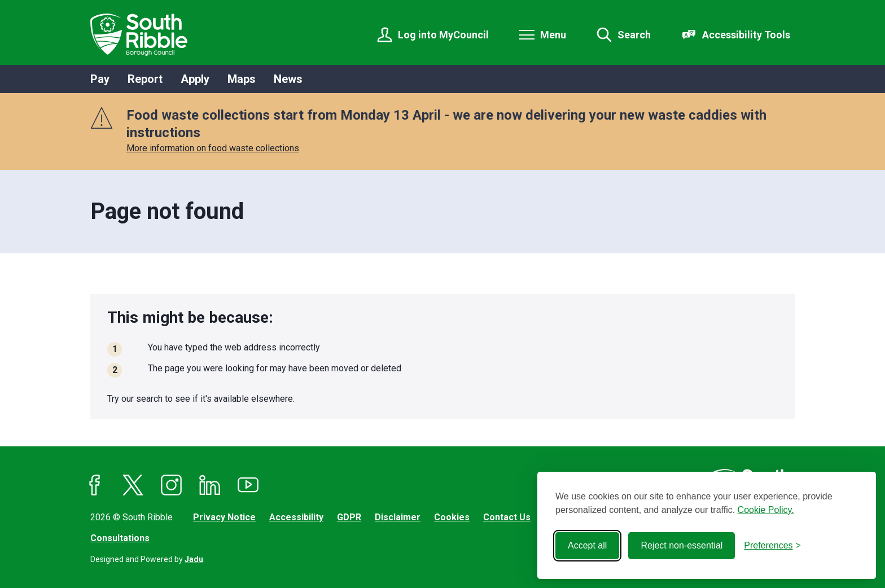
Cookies (452, 517)
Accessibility (296, 517)
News (288, 79)
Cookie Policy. (766, 510)
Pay (100, 79)
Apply (195, 79)
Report (145, 79)
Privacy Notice (224, 517)
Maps (242, 79)
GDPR (349, 517)
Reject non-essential (682, 545)
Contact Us (507, 517)
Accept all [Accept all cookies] (587, 545)
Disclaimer (398, 517)
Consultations (120, 538)
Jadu (194, 559)
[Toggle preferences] (772, 546)
